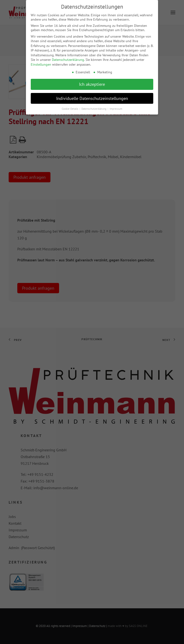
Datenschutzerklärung (68, 58)
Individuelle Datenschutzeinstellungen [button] (92, 97)
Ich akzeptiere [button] (92, 83)
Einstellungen (41, 63)
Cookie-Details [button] (70, 107)
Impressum (116, 107)
